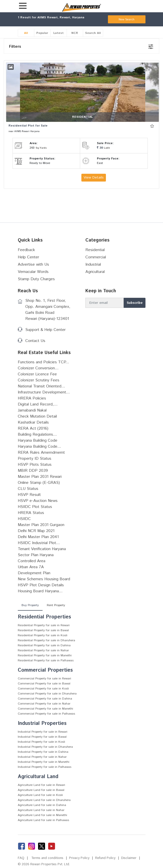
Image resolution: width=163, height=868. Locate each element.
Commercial (96, 257)
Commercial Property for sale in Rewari (44, 679)
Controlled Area (32, 561)
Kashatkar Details (33, 422)
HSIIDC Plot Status (35, 507)
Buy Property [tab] (30, 605)
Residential (95, 250)
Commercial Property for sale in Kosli (43, 689)
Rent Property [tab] (56, 605)
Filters (15, 47)
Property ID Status (35, 459)
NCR (75, 33)
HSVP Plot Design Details (41, 585)
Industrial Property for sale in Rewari (43, 732)
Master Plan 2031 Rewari (40, 477)
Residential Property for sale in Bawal (43, 630)
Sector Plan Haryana (36, 555)
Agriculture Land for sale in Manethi (42, 815)
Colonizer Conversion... (38, 368)
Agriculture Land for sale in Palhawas (43, 820)
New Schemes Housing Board (44, 579)
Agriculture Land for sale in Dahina (42, 805)
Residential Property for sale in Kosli (43, 635)
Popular (42, 33)
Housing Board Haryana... (40, 591)
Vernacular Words (33, 272)
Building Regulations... (37, 435)
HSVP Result (29, 495)
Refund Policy (105, 858)
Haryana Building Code (38, 441)
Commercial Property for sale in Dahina (45, 699)
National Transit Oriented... (41, 386)
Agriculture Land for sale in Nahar (41, 810)
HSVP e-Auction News (38, 501)
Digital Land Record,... (38, 404)
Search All (93, 33)
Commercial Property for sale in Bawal (44, 684)
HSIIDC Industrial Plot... (39, 543)
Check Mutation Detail (37, 416)
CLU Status (28, 489)
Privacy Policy (79, 858)
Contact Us (35, 341)
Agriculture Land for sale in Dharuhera (44, 800)
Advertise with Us (33, 265)
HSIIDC (24, 519)
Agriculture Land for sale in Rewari (41, 785)
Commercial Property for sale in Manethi (45, 709)
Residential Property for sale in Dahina (44, 645)
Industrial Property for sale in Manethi (44, 762)
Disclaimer (129, 858)
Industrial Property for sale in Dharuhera (45, 747)
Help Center (28, 257)
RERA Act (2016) (33, 428)
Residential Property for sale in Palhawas (46, 660)
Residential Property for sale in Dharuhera (46, 640)
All (26, 33)
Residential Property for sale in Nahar (43, 650)
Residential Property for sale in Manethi (45, 655)
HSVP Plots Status (35, 465)
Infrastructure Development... (44, 392)
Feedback (26, 250)
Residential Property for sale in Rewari (44, 625)
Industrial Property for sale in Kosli (41, 742)
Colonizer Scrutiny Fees (39, 380)
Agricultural (95, 272)
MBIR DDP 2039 (33, 471)
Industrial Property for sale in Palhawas (45, 767)
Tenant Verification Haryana (42, 549)
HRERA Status (31, 513)
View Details (94, 178)
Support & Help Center (45, 330)
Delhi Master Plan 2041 (38, 537)
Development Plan (34, 573)
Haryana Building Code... (39, 447)
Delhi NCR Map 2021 (36, 531)
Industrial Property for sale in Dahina (43, 752)
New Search (127, 19)
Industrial (93, 265)
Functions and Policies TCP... (43, 362)
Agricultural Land (38, 777)
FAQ (21, 858)
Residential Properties (44, 617)
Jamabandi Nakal (32, 410)
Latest (58, 33)
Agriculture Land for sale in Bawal (41, 790)
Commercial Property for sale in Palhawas (46, 714)
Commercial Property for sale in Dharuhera (47, 694)
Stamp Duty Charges (36, 279)
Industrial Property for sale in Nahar (42, 757)
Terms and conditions (47, 858)
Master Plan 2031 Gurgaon (41, 525)
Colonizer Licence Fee (37, 374)
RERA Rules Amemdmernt (41, 453)
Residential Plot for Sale (28, 126)
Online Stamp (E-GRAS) (39, 483)
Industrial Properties (42, 724)
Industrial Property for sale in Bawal (42, 737)
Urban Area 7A (31, 567)
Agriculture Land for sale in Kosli (40, 795)
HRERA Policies (32, 398)
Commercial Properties (45, 670)
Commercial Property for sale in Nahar (44, 704)
